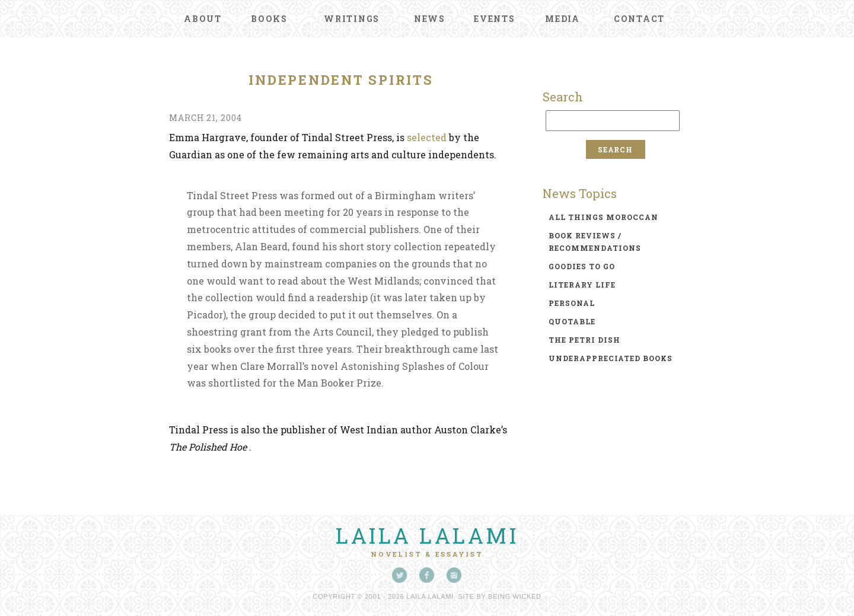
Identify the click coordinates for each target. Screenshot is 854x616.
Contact (639, 19)
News (430, 19)
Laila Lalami (427, 535)
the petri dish (584, 340)
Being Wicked (515, 596)
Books (269, 19)
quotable (572, 321)
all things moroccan (603, 217)
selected (427, 137)
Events (495, 19)
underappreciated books (611, 358)
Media (563, 19)
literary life (582, 285)
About (203, 19)
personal (572, 303)
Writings (352, 19)
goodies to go (582, 266)
